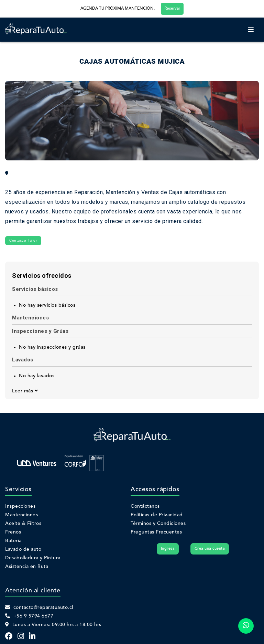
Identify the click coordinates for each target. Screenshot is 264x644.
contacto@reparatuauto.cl (39, 608)
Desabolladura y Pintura (33, 558)
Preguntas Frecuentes (156, 532)
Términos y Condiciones (158, 524)
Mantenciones (21, 515)
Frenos (13, 532)
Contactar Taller (23, 241)
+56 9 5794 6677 (29, 616)
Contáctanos (145, 506)
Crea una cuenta (210, 549)
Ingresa (168, 549)
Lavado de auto (23, 549)
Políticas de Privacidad (157, 515)
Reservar (172, 9)
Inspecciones (20, 506)
